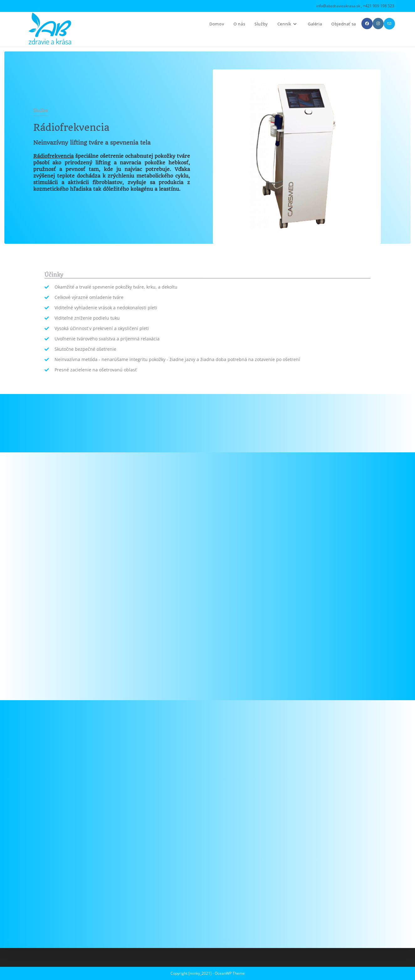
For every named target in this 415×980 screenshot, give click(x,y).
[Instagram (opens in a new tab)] (378, 24)
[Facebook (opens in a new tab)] (367, 24)
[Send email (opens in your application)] (389, 24)
